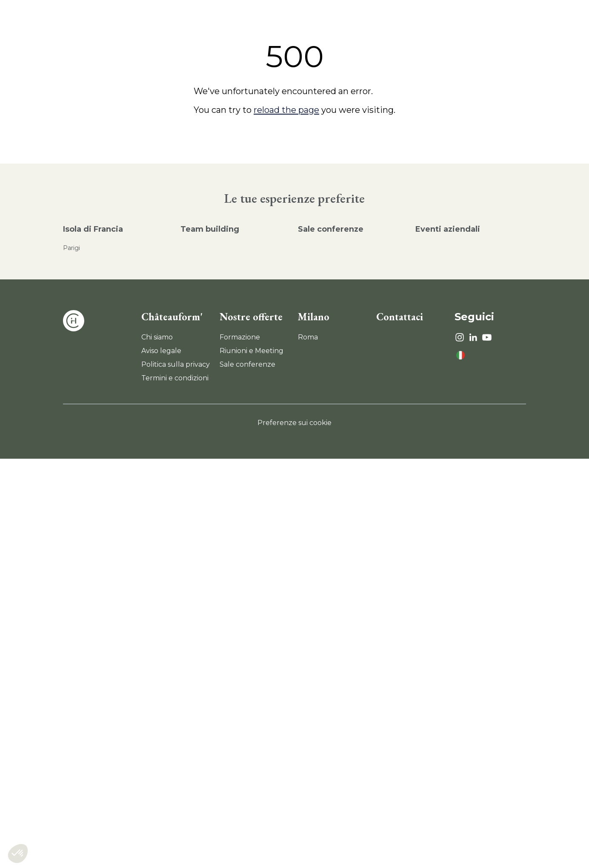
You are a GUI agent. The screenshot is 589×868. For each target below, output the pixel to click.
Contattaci (400, 317)
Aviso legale (161, 351)
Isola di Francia (93, 229)
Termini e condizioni (175, 378)
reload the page (286, 110)
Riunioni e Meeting (252, 351)
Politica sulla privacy (176, 364)
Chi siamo (157, 337)
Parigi (71, 248)
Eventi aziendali (448, 229)
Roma (308, 337)
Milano (314, 317)
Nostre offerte (251, 317)
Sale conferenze (331, 229)
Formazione (240, 337)
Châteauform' (172, 317)
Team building (210, 229)
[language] (460, 355)
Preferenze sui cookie (294, 423)
